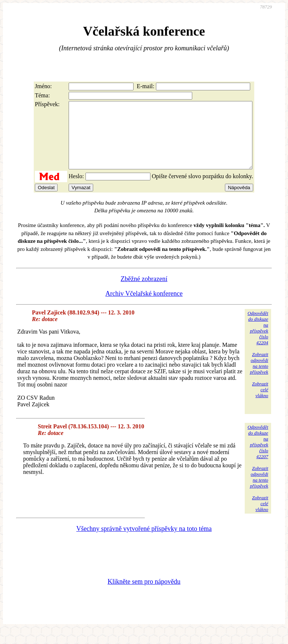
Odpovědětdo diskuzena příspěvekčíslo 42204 (258, 341)
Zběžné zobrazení (144, 292)
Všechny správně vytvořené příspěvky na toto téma (144, 542)
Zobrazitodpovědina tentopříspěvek (259, 376)
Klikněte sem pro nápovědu (144, 595)
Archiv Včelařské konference (144, 307)
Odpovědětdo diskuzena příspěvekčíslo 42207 (258, 455)
